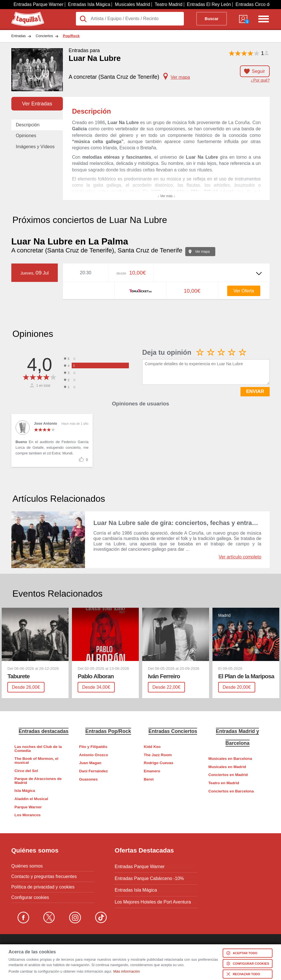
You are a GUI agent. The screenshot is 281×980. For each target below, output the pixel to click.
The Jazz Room (158, 755)
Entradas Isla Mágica (89, 4)
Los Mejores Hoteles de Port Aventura (153, 897)
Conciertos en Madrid (228, 775)
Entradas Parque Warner (39, 4)
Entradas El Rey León (209, 4)
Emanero (152, 771)
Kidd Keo (152, 747)
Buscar (212, 19)
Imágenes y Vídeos (35, 147)
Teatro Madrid (169, 4)
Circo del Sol (26, 770)
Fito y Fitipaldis (93, 747)
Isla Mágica (25, 791)
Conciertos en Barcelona (231, 791)
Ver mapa (202, 252)
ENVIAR (255, 391)
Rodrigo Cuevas (158, 763)
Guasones (88, 779)
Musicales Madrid (132, 4)
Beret (149, 779)
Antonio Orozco (93, 755)
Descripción (28, 125)
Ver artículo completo (240, 557)
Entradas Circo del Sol (258, 4)
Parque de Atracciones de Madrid (38, 781)
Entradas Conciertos (173, 731)
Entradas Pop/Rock (108, 731)
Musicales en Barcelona (230, 759)
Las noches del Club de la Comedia (38, 749)
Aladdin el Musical (31, 799)
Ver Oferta (244, 291)
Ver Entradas (37, 104)
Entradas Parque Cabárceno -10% (149, 876)
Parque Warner (28, 807)
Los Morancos (27, 815)
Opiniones (26, 136)
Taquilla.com (24, 14)
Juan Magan (90, 763)
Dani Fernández (93, 771)
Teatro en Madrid (224, 783)
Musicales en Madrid (227, 767)
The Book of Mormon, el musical (36, 761)
